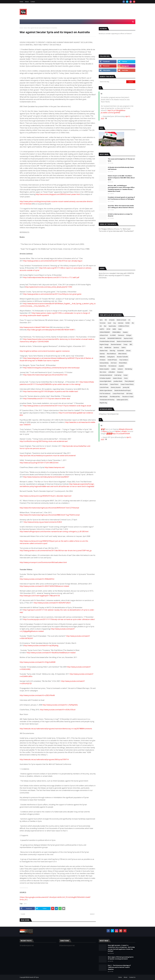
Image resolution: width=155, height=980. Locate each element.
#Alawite (122, 429)
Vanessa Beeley (104, 363)
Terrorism (103, 323)
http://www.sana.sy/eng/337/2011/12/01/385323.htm (39, 463)
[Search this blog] (112, 82)
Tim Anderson (112, 366)
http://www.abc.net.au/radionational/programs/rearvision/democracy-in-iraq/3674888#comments (56, 729)
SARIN (114, 329)
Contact (33, 2)
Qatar (120, 329)
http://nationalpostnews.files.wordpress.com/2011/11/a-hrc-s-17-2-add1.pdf (51, 277)
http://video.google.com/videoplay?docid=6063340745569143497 (51, 330)
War (105, 326)
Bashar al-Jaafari (104, 369)
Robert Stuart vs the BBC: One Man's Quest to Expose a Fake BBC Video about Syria (121, 178)
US (129, 320)
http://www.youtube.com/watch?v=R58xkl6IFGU (37, 579)
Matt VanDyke (104, 397)
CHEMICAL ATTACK (124, 326)
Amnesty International (106, 375)
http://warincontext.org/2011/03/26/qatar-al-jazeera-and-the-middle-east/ (51, 391)
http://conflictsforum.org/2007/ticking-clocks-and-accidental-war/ (44, 441)
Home (21, 2)
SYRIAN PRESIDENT (105, 332)
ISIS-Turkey (129, 394)
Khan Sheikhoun (111, 354)
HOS (101, 348)
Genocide (102, 338)
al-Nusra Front (104, 335)
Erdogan (129, 335)
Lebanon (120, 369)
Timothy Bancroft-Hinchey (107, 400)
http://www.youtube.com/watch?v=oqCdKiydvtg (41, 645)
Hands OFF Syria (112, 360)
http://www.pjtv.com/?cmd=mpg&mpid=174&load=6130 (40, 596)
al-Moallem (112, 372)
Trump (125, 344)
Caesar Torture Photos (127, 384)
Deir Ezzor (114, 363)
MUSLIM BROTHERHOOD (115, 338)
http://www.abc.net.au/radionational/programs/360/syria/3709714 (44, 759)
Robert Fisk (103, 366)
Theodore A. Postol (128, 397)
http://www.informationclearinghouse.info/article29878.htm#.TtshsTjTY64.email (49, 508)
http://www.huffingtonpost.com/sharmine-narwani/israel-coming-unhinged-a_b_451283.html (54, 532)
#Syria (105, 431)
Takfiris (123, 348)
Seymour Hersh (128, 338)
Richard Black (123, 363)
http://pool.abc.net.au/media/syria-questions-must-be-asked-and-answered (48, 456)
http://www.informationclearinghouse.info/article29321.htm (45, 375)
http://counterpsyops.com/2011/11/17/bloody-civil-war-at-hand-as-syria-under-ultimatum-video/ (59, 619)
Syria (25, 28)
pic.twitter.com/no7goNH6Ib (110, 113)
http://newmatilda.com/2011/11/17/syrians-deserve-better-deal (47, 399)
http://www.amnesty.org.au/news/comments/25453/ (43, 522)
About (27, 2)
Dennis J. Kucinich (116, 387)
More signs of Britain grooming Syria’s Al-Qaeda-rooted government (121, 958)
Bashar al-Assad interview (124, 341)
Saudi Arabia (112, 326)
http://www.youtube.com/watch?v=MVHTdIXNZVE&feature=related (44, 586)
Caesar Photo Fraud (118, 394)
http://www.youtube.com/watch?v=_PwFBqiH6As (60, 705)
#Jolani (118, 431)
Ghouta (128, 351)
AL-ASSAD (113, 335)
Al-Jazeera (120, 372)
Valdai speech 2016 (122, 400)
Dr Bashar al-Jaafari (105, 378)
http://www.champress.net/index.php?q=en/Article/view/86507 (46, 477)
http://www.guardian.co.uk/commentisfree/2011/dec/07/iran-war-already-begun (53, 261)
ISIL (133, 323)
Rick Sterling (129, 369)
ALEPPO (102, 329)
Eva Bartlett (121, 351)
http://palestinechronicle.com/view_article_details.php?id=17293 (49, 287)
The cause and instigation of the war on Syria (121, 160)
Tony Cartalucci (124, 360)
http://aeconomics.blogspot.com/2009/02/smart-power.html (58, 194)
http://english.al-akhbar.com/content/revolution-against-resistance (45, 351)
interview (121, 323)
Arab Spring (118, 375)
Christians (103, 360)
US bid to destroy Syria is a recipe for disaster (120, 215)
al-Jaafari (121, 366)
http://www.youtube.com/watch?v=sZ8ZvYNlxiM (37, 695)
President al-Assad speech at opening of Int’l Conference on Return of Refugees (121, 198)
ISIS (106, 320)
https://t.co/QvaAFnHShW (121, 434)
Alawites (125, 332)
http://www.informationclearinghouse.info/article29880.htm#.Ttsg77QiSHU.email (50, 515)
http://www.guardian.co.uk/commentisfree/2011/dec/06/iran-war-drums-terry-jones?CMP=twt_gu (56, 551)
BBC (131, 344)
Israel (109, 323)
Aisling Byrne (111, 357)
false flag (112, 351)
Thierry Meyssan (129, 381)
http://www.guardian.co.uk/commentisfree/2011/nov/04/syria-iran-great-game (52, 294)
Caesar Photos (114, 384)
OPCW (108, 329)
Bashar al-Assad (121, 320)
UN (101, 326)
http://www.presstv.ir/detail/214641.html (34, 327)
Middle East (108, 348)
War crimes (103, 372)
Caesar (126, 375)
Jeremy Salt (126, 387)
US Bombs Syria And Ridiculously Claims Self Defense (121, 168)
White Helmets (122, 354)
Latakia (113, 369)
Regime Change (104, 344)
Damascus (121, 335)
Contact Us (132, 977)
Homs (126, 378)
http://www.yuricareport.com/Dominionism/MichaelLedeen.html (43, 562)
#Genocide (129, 429)
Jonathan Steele (118, 381)
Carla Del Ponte (104, 387)
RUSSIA (128, 323)
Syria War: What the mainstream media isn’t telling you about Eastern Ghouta (121, 207)
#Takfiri (124, 431)
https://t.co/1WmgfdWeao (116, 110)
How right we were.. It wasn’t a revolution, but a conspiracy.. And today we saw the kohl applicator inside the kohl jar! (121, 948)
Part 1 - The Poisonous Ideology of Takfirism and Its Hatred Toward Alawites (119, 967)
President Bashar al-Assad (107, 341)
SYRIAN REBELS (116, 332)
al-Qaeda (112, 320)
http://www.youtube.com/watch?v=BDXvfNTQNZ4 (52, 603)
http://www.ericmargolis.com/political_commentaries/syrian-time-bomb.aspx (51, 368)
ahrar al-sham (104, 384)
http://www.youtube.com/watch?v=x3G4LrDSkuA (58, 710)
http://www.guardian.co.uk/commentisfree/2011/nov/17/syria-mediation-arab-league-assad (57, 406)
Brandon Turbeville (122, 357)
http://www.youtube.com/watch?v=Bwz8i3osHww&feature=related (51, 653)
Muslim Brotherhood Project (123, 390)
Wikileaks (102, 357)
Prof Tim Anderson (105, 394)
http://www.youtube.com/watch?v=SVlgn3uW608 (38, 662)
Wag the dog (103, 403)
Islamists (102, 354)
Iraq (115, 323)
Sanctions (116, 348)
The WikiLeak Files (115, 397)
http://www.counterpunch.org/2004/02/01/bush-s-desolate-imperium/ (46, 496)
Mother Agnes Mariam (106, 390)
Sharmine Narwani (116, 344)
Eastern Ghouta (117, 378)
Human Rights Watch (105, 381)
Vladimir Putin (104, 351)
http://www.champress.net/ (55, 467)
